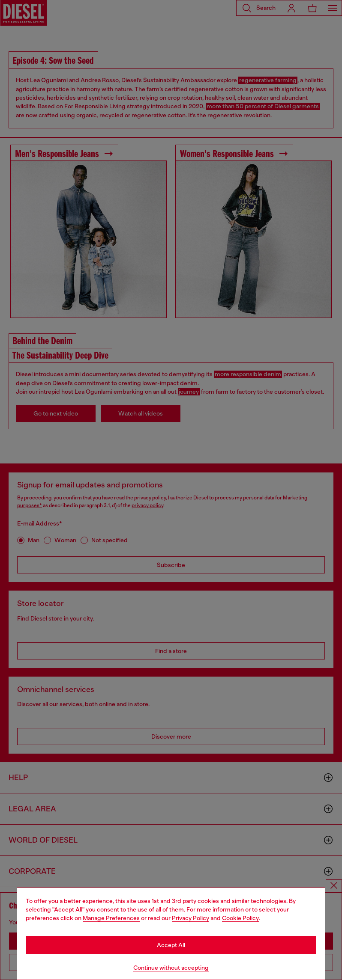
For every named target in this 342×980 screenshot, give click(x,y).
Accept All (171, 945)
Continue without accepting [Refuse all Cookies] (171, 968)
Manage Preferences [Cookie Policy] (111, 918)
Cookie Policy (240, 918)
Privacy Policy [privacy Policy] (190, 918)
